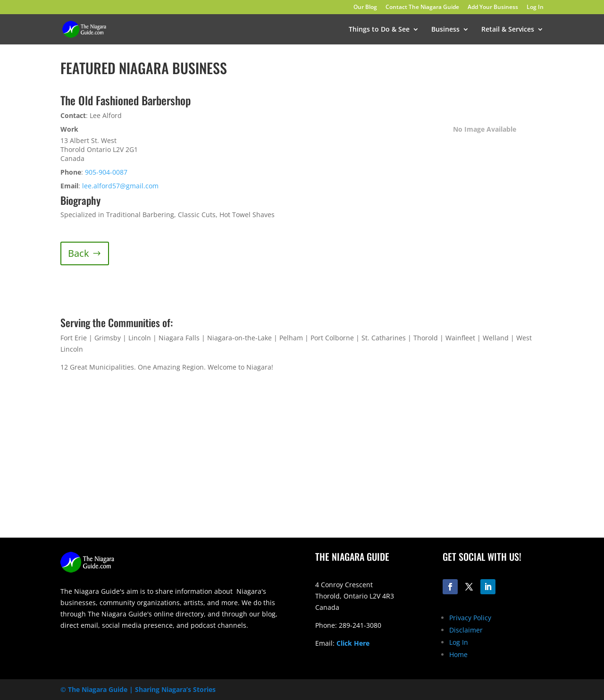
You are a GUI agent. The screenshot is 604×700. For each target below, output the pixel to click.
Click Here (353, 643)
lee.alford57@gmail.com (120, 186)
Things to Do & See (379, 30)
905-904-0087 (106, 172)
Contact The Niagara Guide (422, 8)
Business (445, 30)
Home (458, 654)
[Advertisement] (429, 464)
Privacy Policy (470, 618)
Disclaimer (466, 630)
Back (79, 253)
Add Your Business (493, 8)
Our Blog (365, 8)
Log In (535, 8)
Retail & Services (508, 30)
